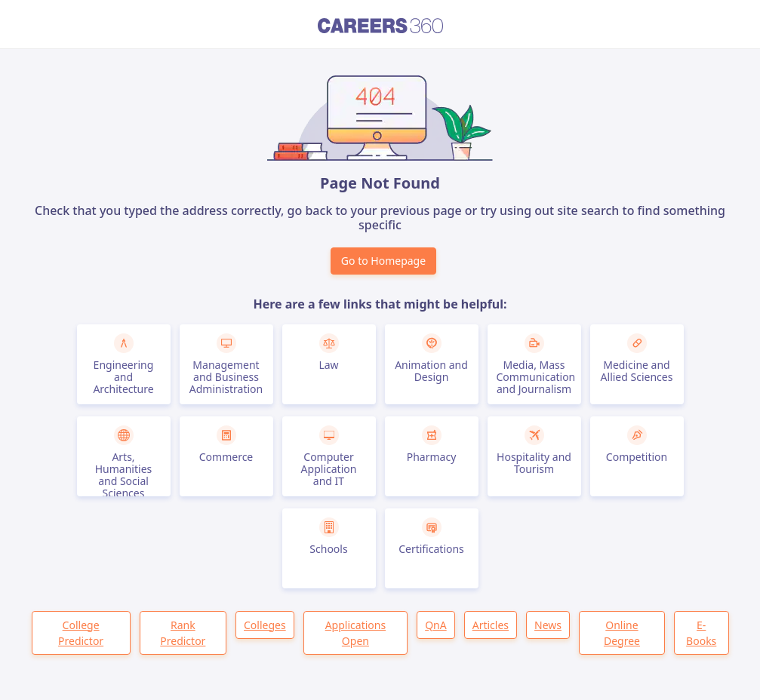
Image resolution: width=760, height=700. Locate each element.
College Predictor (81, 633)
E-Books (701, 633)
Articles (491, 625)
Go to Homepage (383, 261)
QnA (436, 625)
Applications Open (355, 633)
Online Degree (622, 633)
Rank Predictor (183, 633)
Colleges (265, 625)
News (548, 625)
